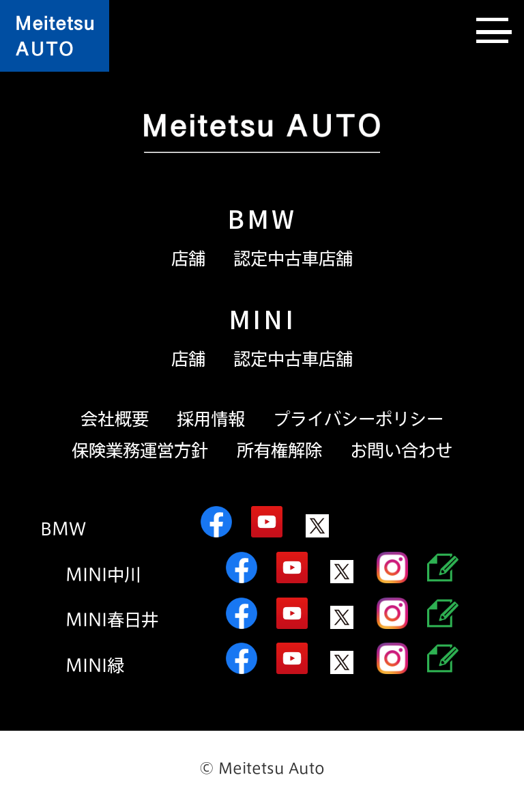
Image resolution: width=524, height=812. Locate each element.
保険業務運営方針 (140, 450)
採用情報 (211, 419)
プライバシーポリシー (358, 419)
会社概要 (115, 419)
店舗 (188, 258)
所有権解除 (279, 450)
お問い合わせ (401, 450)
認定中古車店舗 (293, 258)
